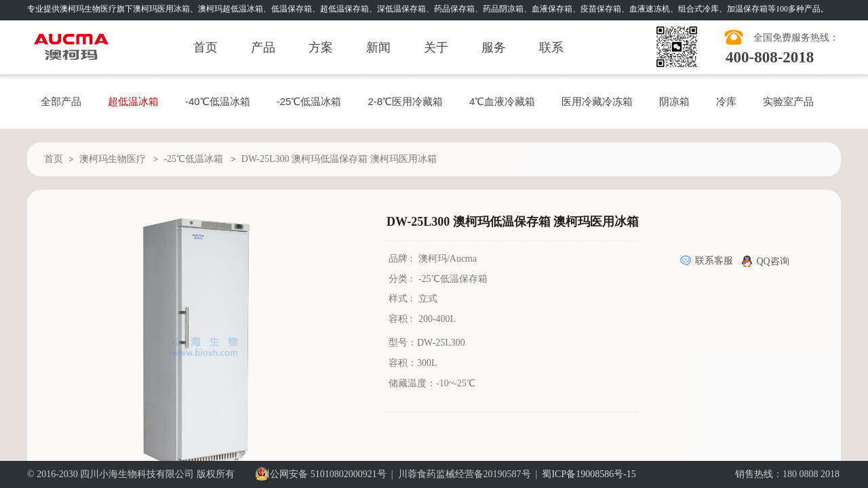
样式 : (402, 299)
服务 (494, 47)
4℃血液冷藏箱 (502, 101)
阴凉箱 (674, 101)
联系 (551, 47)
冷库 (726, 101)
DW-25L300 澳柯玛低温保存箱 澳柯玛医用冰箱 (339, 159)
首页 (205, 47)
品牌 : (402, 259)
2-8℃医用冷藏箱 (405, 101)
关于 (436, 47)
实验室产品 (788, 101)
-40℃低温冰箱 (218, 101)
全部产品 (61, 101)
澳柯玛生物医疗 (113, 159)
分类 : (402, 279)
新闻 (378, 47)
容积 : (402, 319)
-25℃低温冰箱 (309, 101)
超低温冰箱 (133, 101)
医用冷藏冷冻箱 (597, 101)
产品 (263, 47)
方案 (321, 47)
